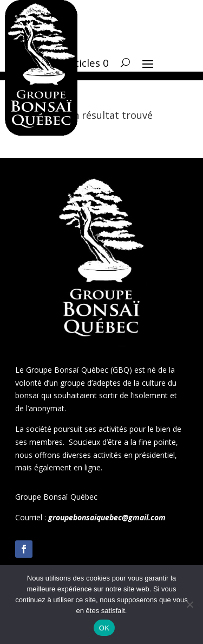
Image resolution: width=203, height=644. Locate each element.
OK (104, 628)
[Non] (189, 604)
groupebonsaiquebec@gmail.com (107, 517)
